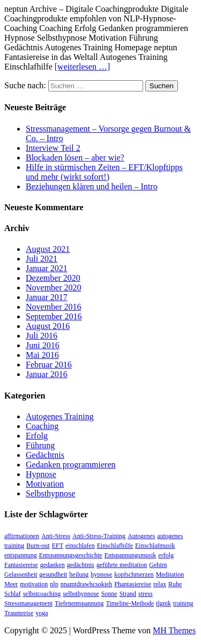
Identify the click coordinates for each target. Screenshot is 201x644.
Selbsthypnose (50, 493)
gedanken (53, 565)
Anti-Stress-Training (99, 536)
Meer (11, 584)
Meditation (170, 574)
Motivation (45, 484)
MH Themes (174, 630)
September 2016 (54, 316)
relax (160, 584)
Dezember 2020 (53, 278)
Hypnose (41, 474)
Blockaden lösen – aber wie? (75, 158)
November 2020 (54, 287)
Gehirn (158, 565)
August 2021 (48, 249)
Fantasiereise (21, 565)
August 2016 (48, 326)
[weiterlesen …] (83, 67)
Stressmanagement (28, 603)
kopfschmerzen (134, 574)
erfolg (166, 555)
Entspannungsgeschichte (71, 555)
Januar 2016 (47, 374)
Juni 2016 (43, 345)
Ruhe (175, 584)
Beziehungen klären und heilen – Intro (92, 186)
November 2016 (54, 307)
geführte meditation (122, 565)
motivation (34, 584)
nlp (54, 584)
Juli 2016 (42, 336)
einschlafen (80, 546)
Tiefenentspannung (79, 603)
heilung (79, 574)
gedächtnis (81, 565)
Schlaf (13, 594)
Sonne (109, 594)
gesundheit (53, 574)
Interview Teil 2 (53, 148)
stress (146, 594)
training (183, 603)
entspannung (21, 555)
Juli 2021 (42, 259)
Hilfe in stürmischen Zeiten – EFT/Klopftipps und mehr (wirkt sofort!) (104, 172)
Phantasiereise (133, 584)
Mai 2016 (42, 355)
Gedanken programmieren (70, 465)
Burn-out (38, 546)
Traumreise (19, 613)
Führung (40, 445)
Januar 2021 (47, 268)
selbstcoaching (42, 594)
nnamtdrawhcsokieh (87, 584)
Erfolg (37, 436)
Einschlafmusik (155, 546)
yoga (42, 613)
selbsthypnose (81, 594)
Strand (128, 594)
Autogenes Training (60, 416)
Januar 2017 (47, 297)
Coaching (42, 426)
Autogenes (141, 536)
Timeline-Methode (130, 603)
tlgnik (163, 603)
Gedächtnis (45, 455)
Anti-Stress (56, 536)
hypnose (101, 574)
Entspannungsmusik (131, 555)
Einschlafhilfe (115, 546)
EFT (58, 546)
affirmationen (22, 536)
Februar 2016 (49, 365)
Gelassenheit (21, 574)
